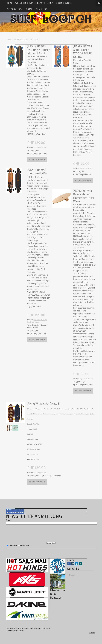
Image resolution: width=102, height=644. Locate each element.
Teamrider (42, 9)
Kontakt (29, 9)
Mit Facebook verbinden (15, 510)
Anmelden (51, 543)
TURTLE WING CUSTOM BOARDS (30, 3)
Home (9, 3)
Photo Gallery (15, 9)
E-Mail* (9, 520)
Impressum (10, 628)
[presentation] (24, 534)
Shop (50, 3)
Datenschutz (46, 628)
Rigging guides (64, 3)
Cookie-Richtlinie (12, 630)
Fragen (72, 575)
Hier (75, 262)
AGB (16, 628)
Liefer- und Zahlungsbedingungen (30, 628)
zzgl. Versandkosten (40, 147)
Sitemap (21, 630)
